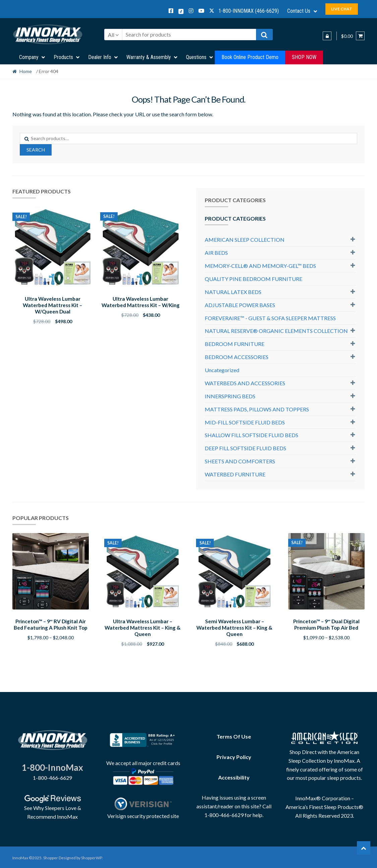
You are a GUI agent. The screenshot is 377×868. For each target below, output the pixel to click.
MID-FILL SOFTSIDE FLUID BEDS (245, 422)
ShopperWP (91, 857)
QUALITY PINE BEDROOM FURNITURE (254, 279)
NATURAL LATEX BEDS (233, 292)
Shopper (51, 857)
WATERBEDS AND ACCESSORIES (245, 383)
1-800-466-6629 (52, 777)
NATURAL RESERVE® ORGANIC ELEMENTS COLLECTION (276, 331)
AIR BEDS (216, 253)
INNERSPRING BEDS (230, 396)
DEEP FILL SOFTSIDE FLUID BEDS (245, 448)
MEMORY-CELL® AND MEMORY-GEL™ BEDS (260, 266)
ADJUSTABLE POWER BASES (240, 305)
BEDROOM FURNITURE (235, 344)
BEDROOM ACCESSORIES (237, 357)
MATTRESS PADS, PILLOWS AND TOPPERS (257, 409)
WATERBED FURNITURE (235, 474)
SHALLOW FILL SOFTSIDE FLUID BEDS (252, 435)
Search (36, 150)
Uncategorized (222, 370)
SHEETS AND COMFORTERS (240, 461)
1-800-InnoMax (52, 766)
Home (26, 71)
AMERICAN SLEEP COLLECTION (245, 240)
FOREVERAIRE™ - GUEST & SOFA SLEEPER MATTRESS (270, 318)
